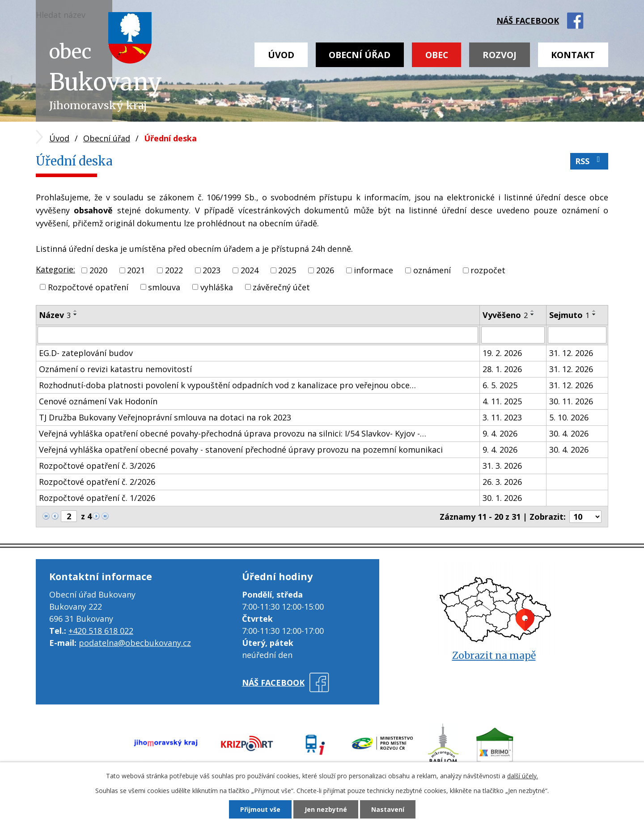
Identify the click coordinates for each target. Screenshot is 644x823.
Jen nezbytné (326, 809)
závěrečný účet (281, 287)
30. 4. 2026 (569, 433)
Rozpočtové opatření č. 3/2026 (97, 466)
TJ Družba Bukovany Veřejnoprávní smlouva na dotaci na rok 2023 (165, 417)
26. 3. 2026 (502, 482)
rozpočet (488, 270)
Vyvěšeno (505, 315)
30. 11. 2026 (571, 401)
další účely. (523, 776)
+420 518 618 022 (101, 631)
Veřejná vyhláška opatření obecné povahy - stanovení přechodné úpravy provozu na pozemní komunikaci (241, 450)
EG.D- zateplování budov (86, 353)
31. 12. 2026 (571, 353)
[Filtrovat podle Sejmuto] (577, 335)
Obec (437, 55)
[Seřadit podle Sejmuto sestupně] (594, 314)
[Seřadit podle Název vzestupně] (76, 311)
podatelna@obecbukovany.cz (135, 643)
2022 (174, 270)
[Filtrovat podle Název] (258, 335)
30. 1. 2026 (502, 498)
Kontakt (573, 55)
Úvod (281, 55)
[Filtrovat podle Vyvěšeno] (513, 335)
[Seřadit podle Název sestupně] (76, 314)
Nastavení (388, 809)
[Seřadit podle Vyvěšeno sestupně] (533, 314)
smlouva (164, 287)
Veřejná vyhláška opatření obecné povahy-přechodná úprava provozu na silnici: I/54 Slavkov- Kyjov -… (233, 433)
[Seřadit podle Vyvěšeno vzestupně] (533, 311)
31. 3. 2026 (502, 466)
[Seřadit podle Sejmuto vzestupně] (594, 311)
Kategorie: (55, 269)
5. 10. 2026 (569, 417)
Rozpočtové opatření (88, 287)
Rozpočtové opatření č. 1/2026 (97, 498)
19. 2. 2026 (502, 353)
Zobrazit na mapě (494, 655)
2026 (325, 270)
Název (55, 315)
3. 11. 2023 (502, 417)
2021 (136, 270)
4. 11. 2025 (502, 401)
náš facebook (528, 21)
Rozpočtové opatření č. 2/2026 (97, 482)
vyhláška (217, 287)
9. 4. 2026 (500, 433)
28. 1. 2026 (502, 369)
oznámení (432, 270)
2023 (212, 270)
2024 (250, 270)
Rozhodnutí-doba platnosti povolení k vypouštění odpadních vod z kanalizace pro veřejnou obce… (227, 385)
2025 (287, 270)
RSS (589, 161)
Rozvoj (500, 55)
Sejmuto (569, 315)
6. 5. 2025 (500, 385)
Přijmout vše (260, 809)
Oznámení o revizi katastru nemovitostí (115, 369)
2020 (98, 270)
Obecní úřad (360, 55)
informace (373, 270)
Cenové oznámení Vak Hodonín (98, 401)
